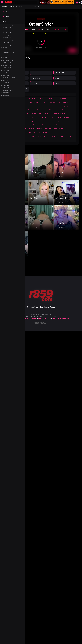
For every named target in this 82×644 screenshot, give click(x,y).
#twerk (33, 136)
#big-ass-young (62, 98)
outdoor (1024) (6, 67)
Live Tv (4, 7)
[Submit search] (35, 3)
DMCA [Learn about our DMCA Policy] (40, 319)
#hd (28, 113)
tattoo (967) (5, 87)
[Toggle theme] (80, 3)
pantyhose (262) (6, 70)
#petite (66, 121)
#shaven (39, 129)
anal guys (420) (6, 28)
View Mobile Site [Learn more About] (63, 319)
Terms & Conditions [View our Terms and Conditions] (30, 319)
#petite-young (35, 125)
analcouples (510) (7, 39)
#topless (67, 132)
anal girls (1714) (7, 25)
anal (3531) (5, 36)
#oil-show (50, 121)
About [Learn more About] (55, 319)
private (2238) (6, 73)
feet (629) (5, 50)
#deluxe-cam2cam (33, 106)
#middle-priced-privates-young (36, 121)
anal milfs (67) (6, 31)
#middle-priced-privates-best (66, 117)
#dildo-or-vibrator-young (61, 106)
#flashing (64, 110)
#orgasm (58, 121)
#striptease (32, 132)
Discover (19, 7)
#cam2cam (66, 102)
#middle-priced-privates (48, 117)
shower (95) (5, 76)
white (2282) (5, 101)
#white (69, 136)
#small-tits (48, 129)
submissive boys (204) (8, 84)
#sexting (31, 129)
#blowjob (44, 102)
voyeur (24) (5, 95)
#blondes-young (34, 102)
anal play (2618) (7, 34)
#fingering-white (41, 110)
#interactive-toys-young (58, 113)
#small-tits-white (58, 129)
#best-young (32, 98)
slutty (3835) (6, 81)
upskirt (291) (6, 92)
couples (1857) (6, 48)
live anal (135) (6, 59)
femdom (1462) (6, 53)
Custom (11, 7)
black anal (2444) (7, 42)
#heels (34, 113)
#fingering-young (54, 110)
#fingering (31, 110)
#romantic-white (70, 125)
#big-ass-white (51, 98)
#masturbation (35, 117)
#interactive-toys (44, 113)
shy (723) (4, 78)
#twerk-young (53, 136)
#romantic (59, 125)
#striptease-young (56, 132)
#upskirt (62, 136)
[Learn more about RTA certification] (37, 323)
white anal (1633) (7, 98)
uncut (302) (5, 90)
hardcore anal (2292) (8, 56)
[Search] (23, 3)
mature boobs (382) (7, 64)
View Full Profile (43, 66)
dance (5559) (5, 104)
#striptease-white (43, 132)
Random (37, 7)
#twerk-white (42, 136)
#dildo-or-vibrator (46, 106)
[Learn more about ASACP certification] (44, 323)
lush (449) (5, 62)
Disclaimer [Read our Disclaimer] (47, 319)
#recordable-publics (47, 125)
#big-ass (41, 98)
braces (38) (5, 45)
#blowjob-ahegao (55, 102)
